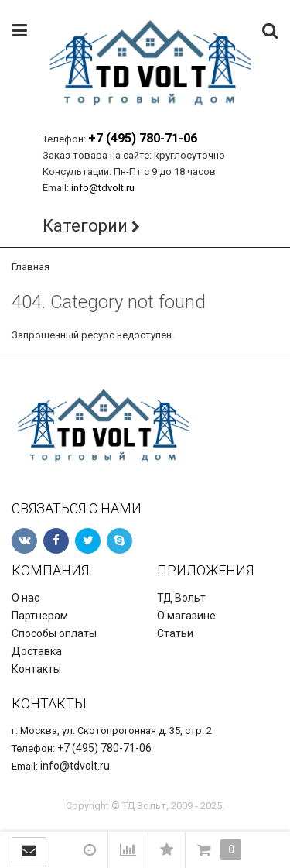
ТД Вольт (181, 598)
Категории (85, 226)
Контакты (36, 669)
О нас (26, 598)
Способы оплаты (54, 633)
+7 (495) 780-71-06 (143, 138)
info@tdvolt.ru (103, 188)
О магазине (186, 616)
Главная (31, 267)
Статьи (175, 633)
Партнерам (40, 616)
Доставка (37, 651)
